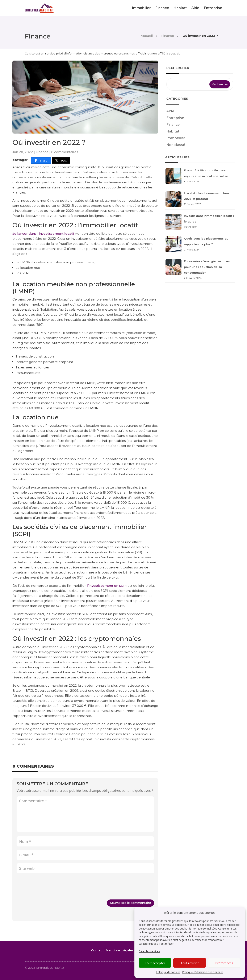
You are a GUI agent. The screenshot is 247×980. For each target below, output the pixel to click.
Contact (97, 950)
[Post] (61, 161)
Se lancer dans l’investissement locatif (44, 234)
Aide (195, 8)
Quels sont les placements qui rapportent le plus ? (200, 245)
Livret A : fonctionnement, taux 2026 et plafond (200, 199)
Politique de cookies (168, 972)
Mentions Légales (120, 950)
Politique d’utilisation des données (203, 972)
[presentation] (49, 887)
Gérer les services (149, 951)
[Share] (41, 161)
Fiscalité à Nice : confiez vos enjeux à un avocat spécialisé (200, 176)
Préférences (224, 963)
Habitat (180, 8)
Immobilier (141, 8)
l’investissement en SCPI (107, 586)
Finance (162, 8)
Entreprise (213, 8)
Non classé (176, 145)
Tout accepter (155, 963)
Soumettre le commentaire (131, 903)
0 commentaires (65, 152)
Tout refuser (166, 944)
